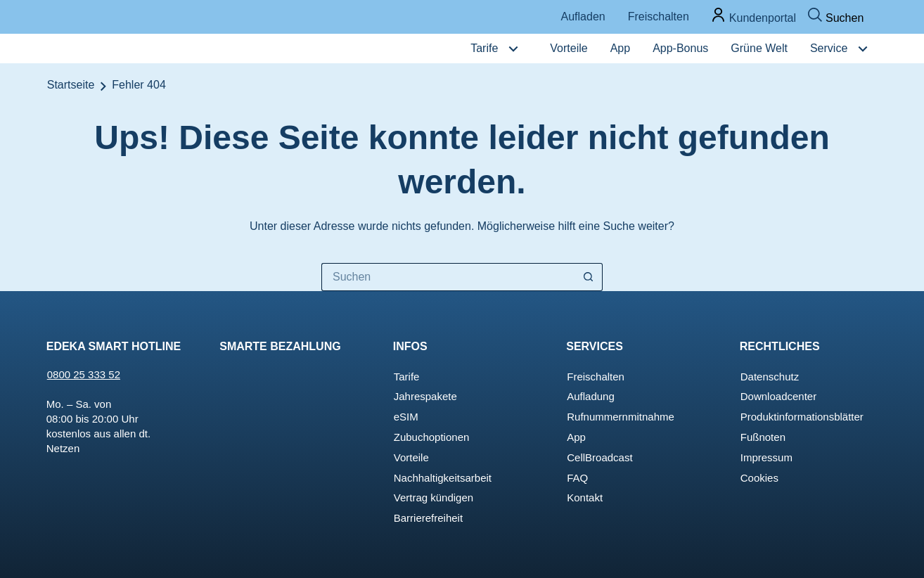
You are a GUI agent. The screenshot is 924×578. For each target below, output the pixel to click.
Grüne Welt (759, 48)
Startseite (71, 85)
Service (829, 48)
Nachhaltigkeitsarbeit (443, 478)
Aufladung (591, 396)
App (620, 48)
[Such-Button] (589, 277)
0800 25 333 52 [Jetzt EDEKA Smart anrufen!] (84, 374)
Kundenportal (763, 18)
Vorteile (569, 48)
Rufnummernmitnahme (621, 417)
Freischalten (659, 17)
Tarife (484, 48)
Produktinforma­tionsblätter (802, 417)
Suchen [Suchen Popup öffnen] (845, 18)
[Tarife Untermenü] (513, 49)
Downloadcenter (778, 396)
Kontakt (585, 497)
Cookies (759, 478)
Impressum (766, 457)
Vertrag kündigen (434, 497)
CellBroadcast (599, 457)
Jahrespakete (425, 396)
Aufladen (583, 17)
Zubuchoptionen (432, 437)
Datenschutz (770, 377)
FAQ (577, 478)
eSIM (406, 417)
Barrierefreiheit (428, 518)
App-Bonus (680, 48)
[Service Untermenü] (863, 49)
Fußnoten (763, 437)
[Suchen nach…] (448, 277)
